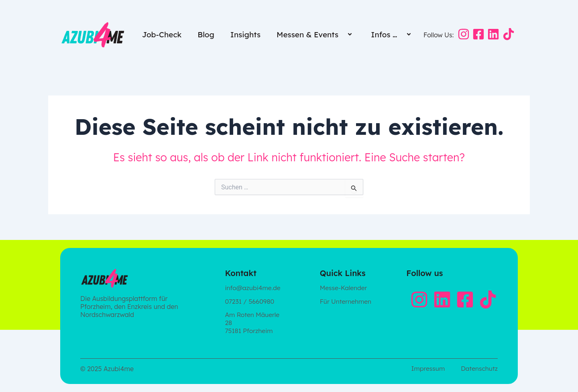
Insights (245, 35)
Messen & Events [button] (316, 35)
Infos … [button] (392, 35)
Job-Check (162, 35)
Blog (206, 35)
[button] (342, 35)
